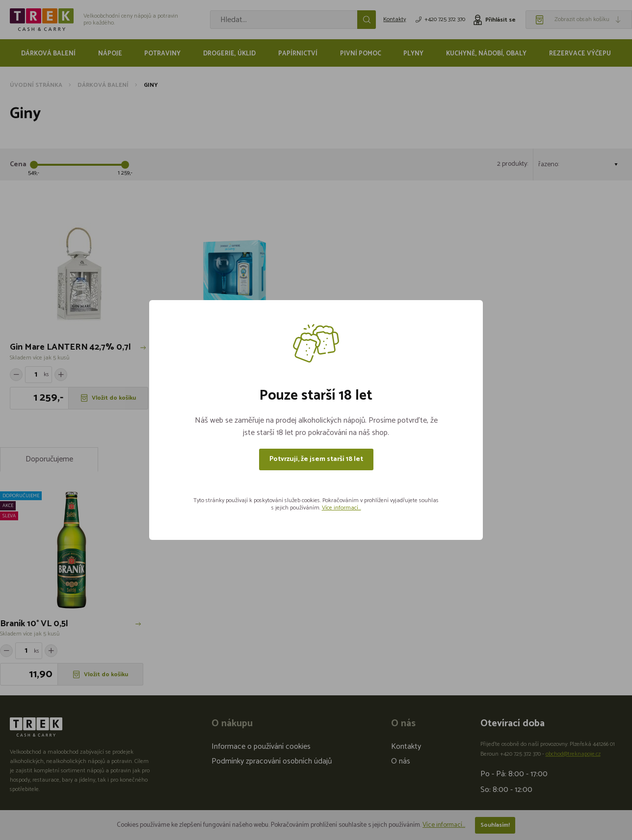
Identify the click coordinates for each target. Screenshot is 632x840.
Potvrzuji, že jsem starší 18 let (316, 459)
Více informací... (342, 508)
